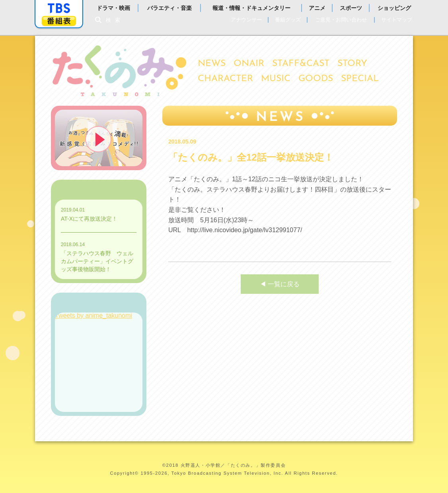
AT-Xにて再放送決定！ (89, 219)
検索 (115, 20)
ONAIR (249, 64)
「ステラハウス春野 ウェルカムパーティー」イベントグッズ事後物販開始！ (97, 261)
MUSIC (276, 79)
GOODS (316, 79)
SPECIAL (360, 79)
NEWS (212, 64)
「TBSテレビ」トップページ (59, 8)
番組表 (59, 21)
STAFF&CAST (301, 64)
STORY (352, 64)
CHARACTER (225, 79)
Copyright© (125, 473)
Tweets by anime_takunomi (93, 315)
